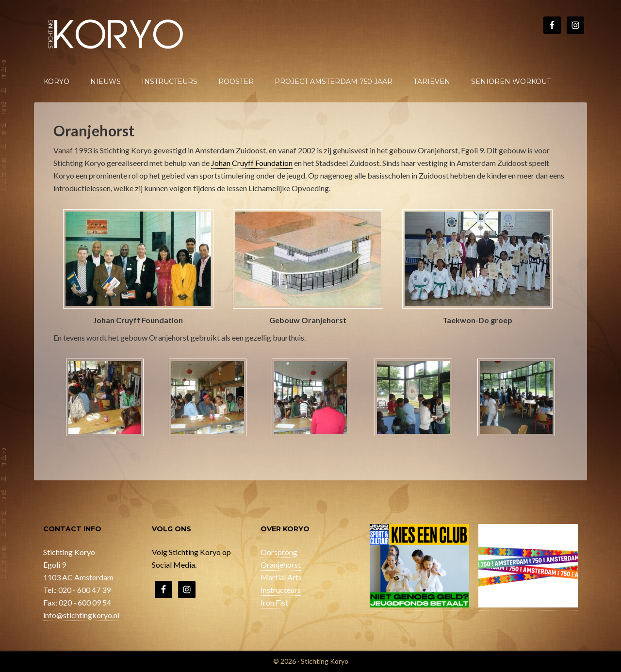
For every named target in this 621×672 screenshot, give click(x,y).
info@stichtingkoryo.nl (81, 615)
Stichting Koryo (116, 34)
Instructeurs (281, 590)
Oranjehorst (281, 565)
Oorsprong (279, 552)
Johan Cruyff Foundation (252, 163)
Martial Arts (281, 577)
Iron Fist (274, 602)
